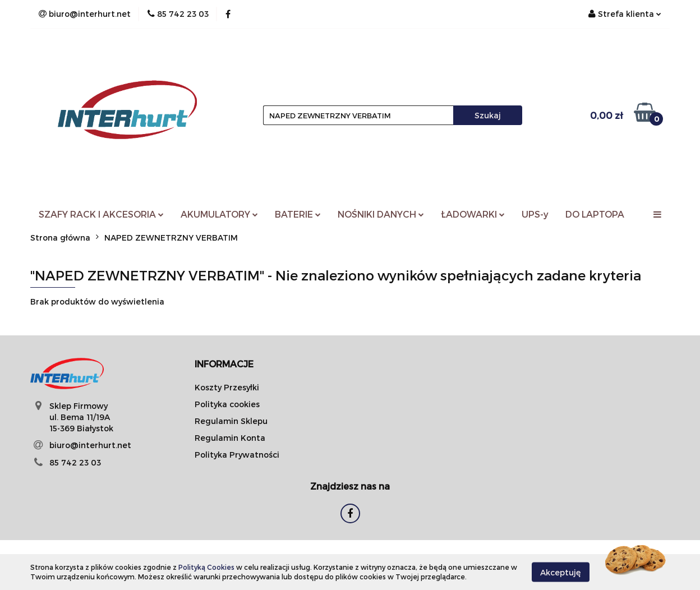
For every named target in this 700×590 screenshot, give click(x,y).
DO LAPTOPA (595, 214)
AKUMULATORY (219, 214)
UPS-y (535, 214)
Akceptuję (561, 572)
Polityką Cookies (206, 567)
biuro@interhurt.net (90, 445)
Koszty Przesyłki (227, 387)
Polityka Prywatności (237, 455)
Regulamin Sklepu (231, 421)
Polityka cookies (227, 404)
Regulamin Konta (230, 438)
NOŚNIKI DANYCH (381, 214)
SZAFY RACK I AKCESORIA (101, 214)
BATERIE (298, 214)
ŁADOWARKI (473, 214)
